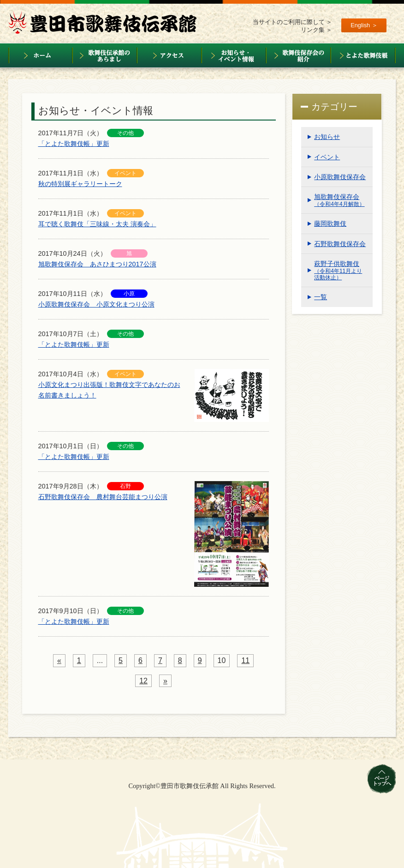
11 (245, 660)
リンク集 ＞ (317, 30)
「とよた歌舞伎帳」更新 (74, 144)
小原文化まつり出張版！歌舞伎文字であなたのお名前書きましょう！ (109, 390)
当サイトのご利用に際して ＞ (293, 22)
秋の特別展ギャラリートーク (80, 184)
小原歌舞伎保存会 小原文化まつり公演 (96, 304)
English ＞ (364, 25)
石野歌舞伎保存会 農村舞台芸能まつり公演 (103, 497)
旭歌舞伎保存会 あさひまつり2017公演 (97, 264)
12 (143, 681)
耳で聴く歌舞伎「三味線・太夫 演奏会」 (97, 224)
